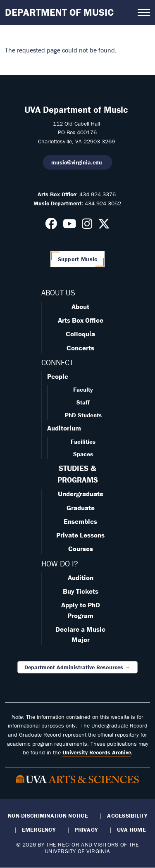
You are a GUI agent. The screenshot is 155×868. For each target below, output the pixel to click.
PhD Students (83, 415)
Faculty (83, 389)
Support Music (78, 259)
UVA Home (131, 830)
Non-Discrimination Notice (48, 816)
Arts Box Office (81, 320)
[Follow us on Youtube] (69, 226)
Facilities (83, 441)
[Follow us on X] (104, 226)
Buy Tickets (81, 591)
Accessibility (127, 816)
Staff (83, 402)
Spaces (83, 454)
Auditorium (64, 428)
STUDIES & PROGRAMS (78, 474)
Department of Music (59, 12)
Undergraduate (81, 494)
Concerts (80, 348)
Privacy (86, 830)
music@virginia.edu (77, 162)
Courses (81, 549)
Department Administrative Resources (74, 667)
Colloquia (80, 334)
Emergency (39, 830)
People (58, 376)
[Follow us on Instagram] (87, 226)
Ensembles (80, 521)
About (80, 307)
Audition (81, 578)
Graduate (81, 508)
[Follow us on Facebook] (51, 226)
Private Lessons (80, 535)
